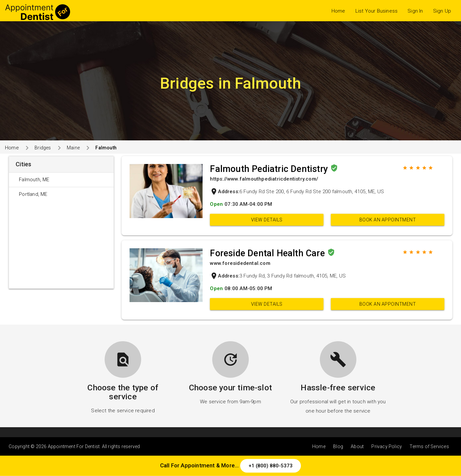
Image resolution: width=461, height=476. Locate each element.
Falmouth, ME (34, 180)
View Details (267, 220)
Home (338, 11)
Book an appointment (388, 220)
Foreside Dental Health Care (269, 253)
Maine (73, 148)
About (357, 446)
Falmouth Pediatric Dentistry (270, 169)
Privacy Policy (387, 446)
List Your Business (377, 11)
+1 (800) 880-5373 (271, 466)
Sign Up (442, 11)
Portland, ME (33, 194)
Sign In (415, 11)
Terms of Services (429, 446)
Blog (338, 446)
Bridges (43, 148)
